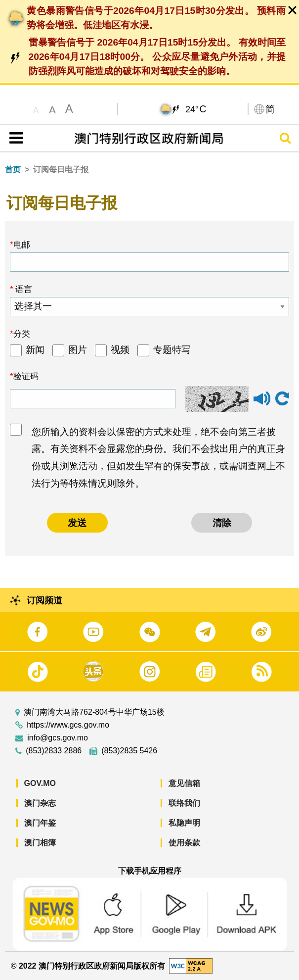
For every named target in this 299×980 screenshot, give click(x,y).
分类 (22, 334)
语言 (23, 289)
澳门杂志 (40, 803)
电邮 (22, 245)
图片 (78, 350)
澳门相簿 (40, 843)
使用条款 (184, 843)
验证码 (26, 376)
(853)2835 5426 (129, 751)
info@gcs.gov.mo (58, 738)
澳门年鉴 (40, 823)
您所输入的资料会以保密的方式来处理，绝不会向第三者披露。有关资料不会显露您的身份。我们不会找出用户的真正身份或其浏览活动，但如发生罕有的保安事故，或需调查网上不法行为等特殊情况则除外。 (158, 458)
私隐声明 (184, 823)
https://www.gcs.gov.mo (68, 725)
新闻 (35, 350)
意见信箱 (184, 783)
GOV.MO (40, 783)
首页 (13, 170)
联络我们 (184, 803)
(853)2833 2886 (54, 751)
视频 (120, 350)
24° (196, 109)
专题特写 (172, 350)
